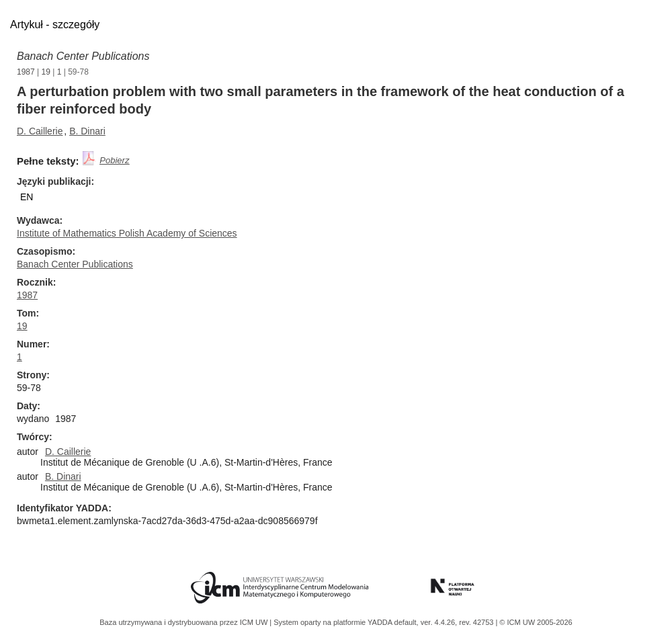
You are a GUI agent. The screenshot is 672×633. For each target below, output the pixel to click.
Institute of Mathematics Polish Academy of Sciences (127, 233)
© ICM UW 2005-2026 (536, 622)
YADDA (381, 622)
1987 (26, 72)
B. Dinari (87, 131)
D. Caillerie (40, 131)
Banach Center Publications (83, 56)
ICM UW (255, 622)
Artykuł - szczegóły (55, 25)
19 (46, 72)
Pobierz (114, 160)
